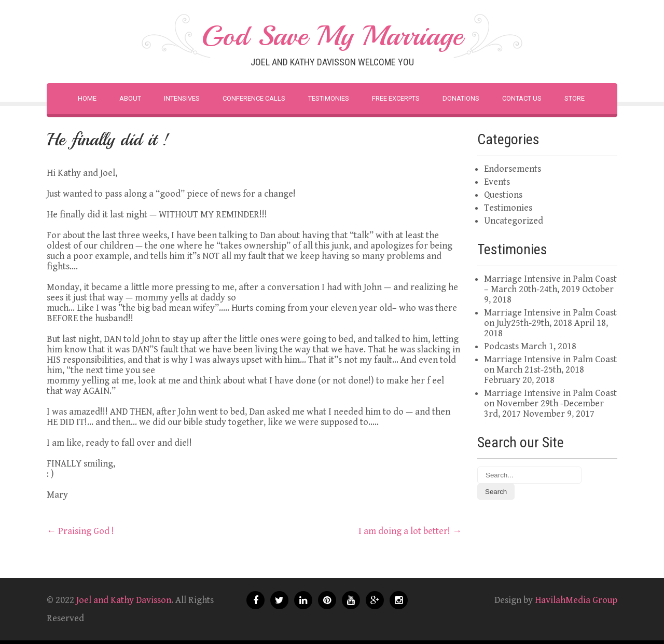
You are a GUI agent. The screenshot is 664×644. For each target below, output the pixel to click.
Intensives (182, 98)
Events (497, 182)
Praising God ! (80, 531)
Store (575, 98)
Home (87, 98)
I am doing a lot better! (410, 531)
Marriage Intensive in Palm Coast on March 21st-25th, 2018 (550, 365)
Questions (503, 195)
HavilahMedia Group (576, 600)
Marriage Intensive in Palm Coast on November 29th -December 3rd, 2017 (550, 403)
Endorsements (513, 169)
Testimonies (329, 98)
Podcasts (501, 346)
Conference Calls (254, 98)
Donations (461, 98)
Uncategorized (514, 221)
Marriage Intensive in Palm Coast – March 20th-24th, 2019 (550, 284)
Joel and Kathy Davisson (124, 600)
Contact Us (522, 98)
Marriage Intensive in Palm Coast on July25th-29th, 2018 (550, 318)
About (130, 98)
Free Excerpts (396, 98)
